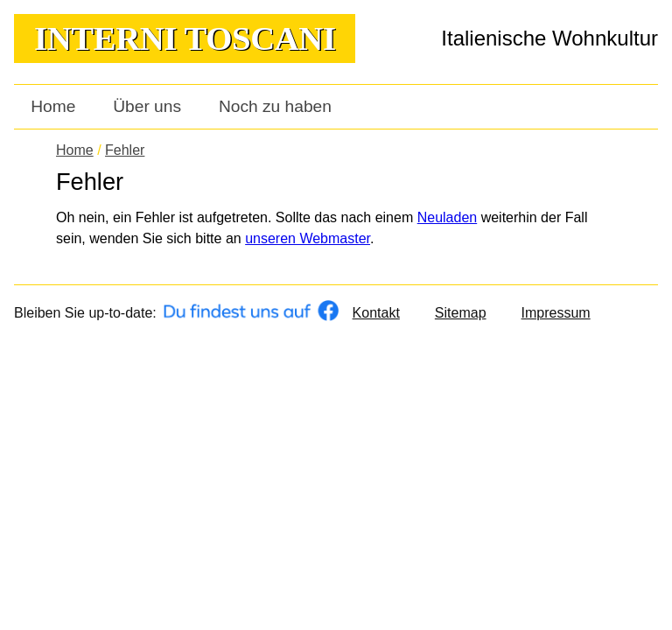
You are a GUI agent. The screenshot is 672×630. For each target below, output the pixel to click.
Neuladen (448, 217)
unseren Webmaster (308, 238)
